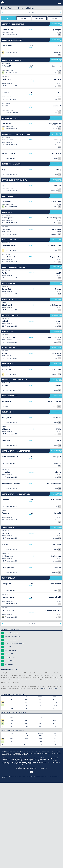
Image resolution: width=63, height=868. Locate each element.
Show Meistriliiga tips (57, 118)
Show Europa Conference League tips (56, 134)
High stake (55, 18)
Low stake (24, 18)
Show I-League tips (57, 225)
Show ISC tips (59, 269)
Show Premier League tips (57, 24)
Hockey (42, 854)
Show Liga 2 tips (58, 449)
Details (31, 30)
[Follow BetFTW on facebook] (31, 858)
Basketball (30, 854)
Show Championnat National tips (57, 208)
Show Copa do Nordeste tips (56, 60)
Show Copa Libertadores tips (56, 536)
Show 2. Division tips (57, 433)
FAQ (46, 854)
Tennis (36, 854)
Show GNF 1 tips (58, 385)
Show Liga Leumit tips (57, 297)
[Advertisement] (31, 176)
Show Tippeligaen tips (57, 401)
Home (17, 854)
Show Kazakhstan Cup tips (57, 324)
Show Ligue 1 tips (58, 613)
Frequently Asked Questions (48, 774)
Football (23, 854)
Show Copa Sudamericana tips (57, 579)
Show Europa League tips (56, 192)
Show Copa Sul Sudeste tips (56, 40)
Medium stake (39, 18)
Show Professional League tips (57, 465)
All (8, 18)
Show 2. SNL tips (58, 497)
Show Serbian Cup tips (57, 481)
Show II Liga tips (58, 417)
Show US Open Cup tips (57, 663)
